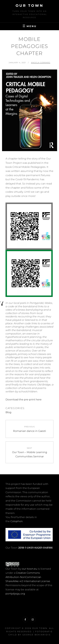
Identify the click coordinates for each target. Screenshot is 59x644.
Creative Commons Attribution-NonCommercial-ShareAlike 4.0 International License (28, 577)
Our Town (30, 6)
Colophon (17, 521)
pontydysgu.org (15, 594)
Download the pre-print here (24, 400)
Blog (8, 412)
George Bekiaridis (37, 635)
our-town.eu (30, 569)
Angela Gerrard (41, 63)
